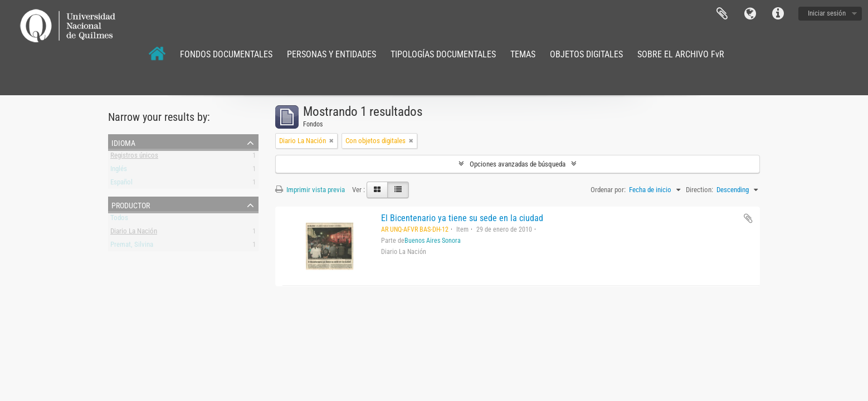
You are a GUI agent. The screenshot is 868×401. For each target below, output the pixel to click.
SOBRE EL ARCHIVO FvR (681, 54)
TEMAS (523, 54)
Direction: (699, 190)
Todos (119, 220)
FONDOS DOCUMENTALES (226, 54)
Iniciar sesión (827, 13)
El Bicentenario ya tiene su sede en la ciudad (462, 218)
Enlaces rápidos (778, 14)
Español (121, 184)
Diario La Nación (134, 233)
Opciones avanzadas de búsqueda (518, 164)
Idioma (750, 14)
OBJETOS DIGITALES (586, 54)
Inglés (119, 171)
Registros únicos (134, 157)
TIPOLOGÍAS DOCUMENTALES (443, 54)
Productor (131, 204)
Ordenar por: (608, 190)
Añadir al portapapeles (748, 218)
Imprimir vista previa (310, 190)
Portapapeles (722, 14)
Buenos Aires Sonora (433, 241)
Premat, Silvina (132, 246)
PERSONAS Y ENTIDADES (331, 54)
